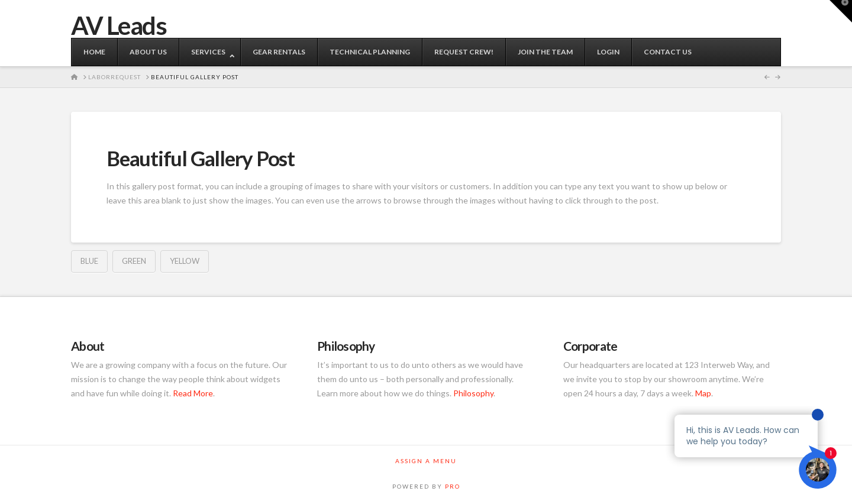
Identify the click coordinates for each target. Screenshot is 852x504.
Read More (193, 393)
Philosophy (473, 393)
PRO (453, 486)
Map (703, 393)
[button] (841, 11)
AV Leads (119, 25)
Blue (89, 261)
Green (134, 261)
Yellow (185, 261)
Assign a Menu (426, 461)
